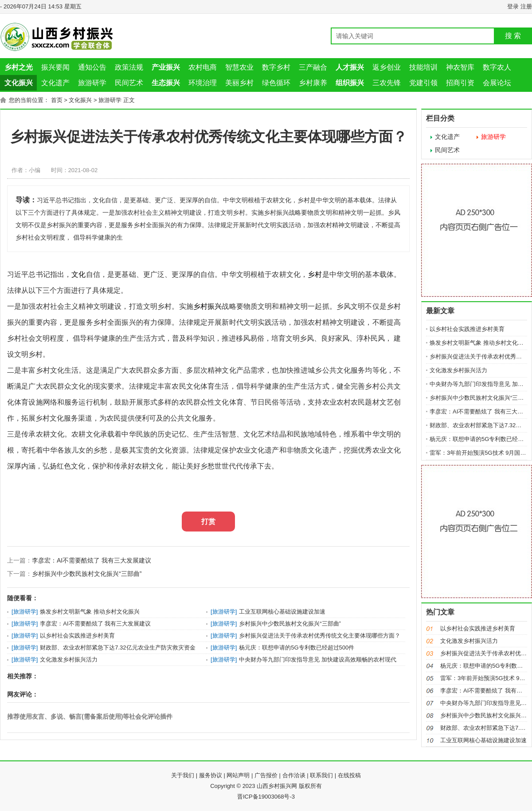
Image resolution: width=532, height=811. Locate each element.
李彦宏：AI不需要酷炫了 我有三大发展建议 (92, 560)
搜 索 (513, 36)
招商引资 (460, 83)
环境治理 (203, 83)
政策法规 (129, 67)
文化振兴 (80, 100)
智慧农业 (239, 67)
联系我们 (321, 775)
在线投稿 (349, 775)
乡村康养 (313, 83)
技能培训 (423, 67)
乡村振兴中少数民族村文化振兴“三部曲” (87, 574)
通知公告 (92, 67)
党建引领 (423, 83)
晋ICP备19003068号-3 (266, 797)
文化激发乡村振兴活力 (69, 659)
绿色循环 (276, 83)
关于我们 (183, 775)
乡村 (315, 274)
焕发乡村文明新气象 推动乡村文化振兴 (90, 612)
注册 (526, 6)
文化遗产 (55, 83)
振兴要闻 (55, 67)
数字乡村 (276, 67)
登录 (513, 6)
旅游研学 (92, 83)
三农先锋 (387, 83)
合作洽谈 (294, 775)
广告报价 (266, 775)
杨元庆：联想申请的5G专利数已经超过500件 (297, 648)
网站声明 (238, 775)
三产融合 (313, 67)
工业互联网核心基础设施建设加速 (282, 612)
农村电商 (203, 67)
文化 (78, 274)
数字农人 (497, 67)
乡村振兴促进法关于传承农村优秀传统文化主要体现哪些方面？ (320, 636)
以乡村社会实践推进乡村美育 (77, 636)
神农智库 (460, 67)
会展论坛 (497, 83)
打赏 (208, 522)
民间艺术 (129, 83)
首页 (57, 100)
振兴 (215, 306)
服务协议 (211, 775)
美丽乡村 (239, 83)
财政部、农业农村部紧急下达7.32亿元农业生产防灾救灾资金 (117, 648)
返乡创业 (387, 67)
